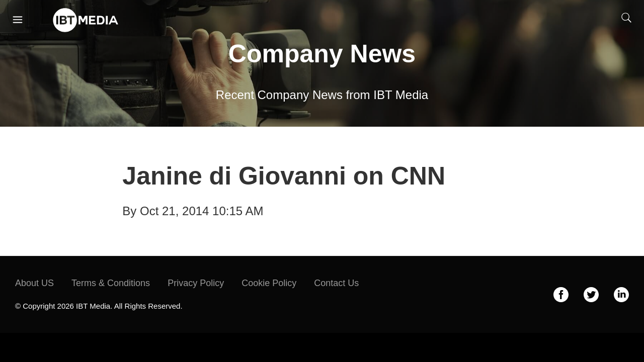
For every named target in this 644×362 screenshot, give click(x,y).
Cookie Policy (269, 283)
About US (34, 283)
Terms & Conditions (111, 283)
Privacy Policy (196, 283)
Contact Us (336, 283)
